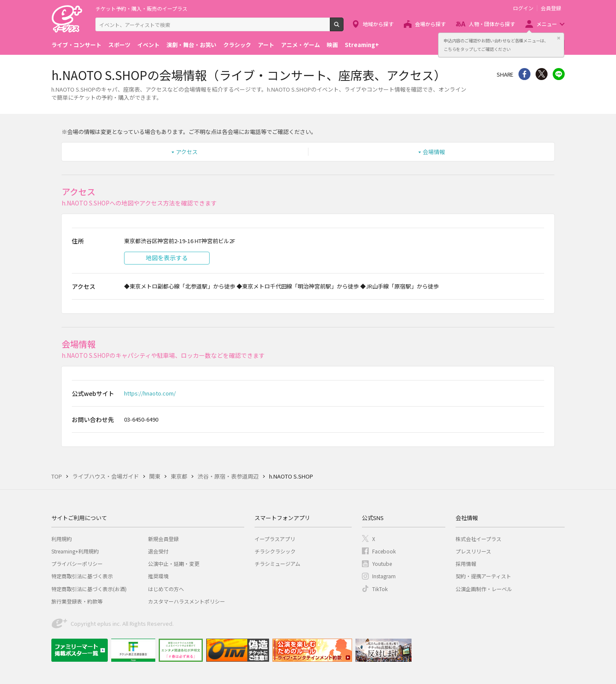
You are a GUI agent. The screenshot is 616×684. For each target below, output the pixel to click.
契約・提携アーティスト (483, 576)
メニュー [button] (547, 24)
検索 (343, 28)
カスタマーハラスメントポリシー (187, 601)
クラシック (237, 45)
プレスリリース (473, 551)
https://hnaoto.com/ (150, 393)
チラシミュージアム (277, 564)
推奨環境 (158, 576)
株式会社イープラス (478, 539)
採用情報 (466, 564)
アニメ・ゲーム (301, 45)
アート (266, 45)
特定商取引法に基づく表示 (82, 576)
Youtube (382, 564)
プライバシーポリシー (77, 564)
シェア (524, 74)
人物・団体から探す (492, 24)
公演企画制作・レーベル (484, 589)
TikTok (380, 589)
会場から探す (430, 24)
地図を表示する (167, 258)
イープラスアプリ (275, 539)
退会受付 (158, 551)
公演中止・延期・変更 (174, 564)
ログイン (523, 8)
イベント (148, 45)
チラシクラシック (275, 551)
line (559, 74)
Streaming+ (362, 45)
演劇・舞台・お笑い (191, 45)
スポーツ (119, 45)
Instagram (384, 576)
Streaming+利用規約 (75, 551)
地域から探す (378, 24)
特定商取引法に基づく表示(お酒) (89, 589)
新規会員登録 (163, 539)
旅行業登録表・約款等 (77, 601)
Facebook (384, 551)
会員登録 (551, 8)
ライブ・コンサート (76, 45)
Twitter (542, 74)
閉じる (559, 38)
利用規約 (62, 539)
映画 (332, 45)
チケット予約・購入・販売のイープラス (141, 8)
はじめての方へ (166, 589)
